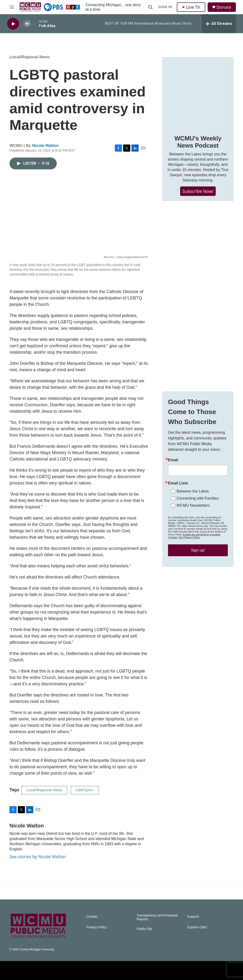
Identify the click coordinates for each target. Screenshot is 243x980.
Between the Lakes (193, 491)
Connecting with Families (198, 498)
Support (193, 917)
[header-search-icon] (150, 7)
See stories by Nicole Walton (38, 857)
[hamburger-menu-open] (12, 7)
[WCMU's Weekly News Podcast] (198, 93)
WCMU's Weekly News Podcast (198, 142)
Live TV (191, 7)
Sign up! (198, 550)
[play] (13, 24)
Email (173, 460)
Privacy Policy (96, 927)
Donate (224, 7)
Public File (144, 929)
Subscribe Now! (198, 191)
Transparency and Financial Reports (157, 917)
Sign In (165, 7)
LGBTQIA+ (85, 790)
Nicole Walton (45, 146)
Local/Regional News (30, 57)
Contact (92, 917)
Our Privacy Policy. (189, 537)
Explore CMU (197, 927)
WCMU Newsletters (193, 505)
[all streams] (219, 24)
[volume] (27, 24)
